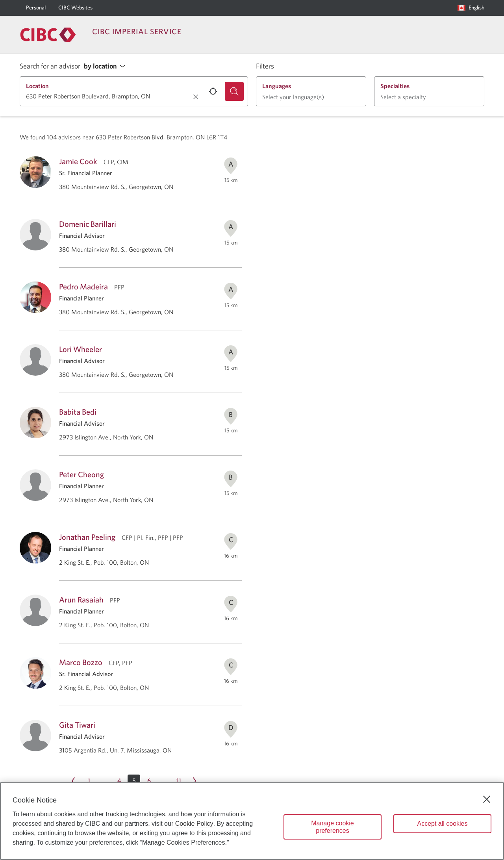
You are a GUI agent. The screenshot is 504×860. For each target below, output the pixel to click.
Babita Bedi (78, 412)
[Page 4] (119, 781)
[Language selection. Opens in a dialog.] (471, 8)
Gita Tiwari (77, 725)
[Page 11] (179, 781)
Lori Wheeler (81, 349)
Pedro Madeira (83, 286)
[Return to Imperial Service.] (48, 35)
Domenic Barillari (88, 224)
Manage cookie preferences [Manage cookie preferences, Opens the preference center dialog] (333, 827)
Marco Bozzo (81, 662)
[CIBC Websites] (75, 8)
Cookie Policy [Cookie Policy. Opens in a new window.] (194, 824)
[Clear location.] (196, 97)
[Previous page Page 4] (73, 781)
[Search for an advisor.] (234, 91)
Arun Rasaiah (81, 600)
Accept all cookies (442, 824)
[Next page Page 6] (195, 781)
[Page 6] (149, 781)
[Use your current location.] (213, 91)
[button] (107, 66)
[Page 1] (89, 781)
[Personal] (36, 8)
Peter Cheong (82, 474)
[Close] (487, 799)
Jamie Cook (78, 161)
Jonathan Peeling (87, 537)
